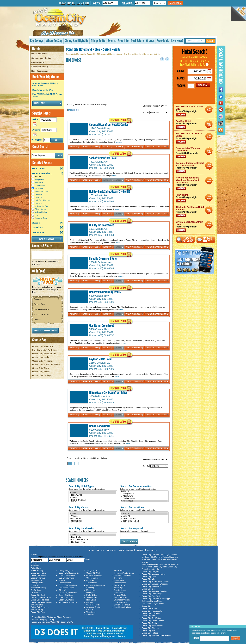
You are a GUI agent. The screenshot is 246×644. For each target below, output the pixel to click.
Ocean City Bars (149, 616)
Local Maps (119, 580)
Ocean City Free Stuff (43, 346)
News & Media (120, 595)
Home (91, 550)
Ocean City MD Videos (151, 586)
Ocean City (55, 622)
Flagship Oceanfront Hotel (103, 258)
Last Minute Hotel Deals (41, 597)
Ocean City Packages (42, 375)
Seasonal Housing (39, 67)
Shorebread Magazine (68, 602)
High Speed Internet (42, 200)
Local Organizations (122, 607)
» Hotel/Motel (93, 495)
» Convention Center (93, 540)
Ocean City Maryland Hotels (154, 574)
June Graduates (121, 602)
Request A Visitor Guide (124, 573)
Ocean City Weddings (68, 585)
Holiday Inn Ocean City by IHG (105, 292)
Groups (150, 41)
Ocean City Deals (40, 357)
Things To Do (98, 41)
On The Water (92, 578)
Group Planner (65, 583)
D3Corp (50, 617)
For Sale (90, 602)
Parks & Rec (92, 595)
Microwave (39, 182)
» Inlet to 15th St (144, 519)
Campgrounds (38, 62)
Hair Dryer (39, 194)
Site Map (140, 550)
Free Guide (163, 41)
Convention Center (66, 588)
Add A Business (126, 550)
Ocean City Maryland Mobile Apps (156, 599)
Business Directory (122, 600)
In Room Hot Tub (41, 206)
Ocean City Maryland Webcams (155, 584)
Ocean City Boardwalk (96, 585)
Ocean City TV (153, 569)
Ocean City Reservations (44, 354)
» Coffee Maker (144, 498)
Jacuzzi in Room (41, 218)
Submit (235, 638)
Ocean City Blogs (40, 368)
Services (90, 615)
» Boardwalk (93, 537)
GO (203, 85)
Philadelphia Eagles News (153, 604)
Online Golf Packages (40, 607)
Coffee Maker (40, 186)
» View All (93, 516)
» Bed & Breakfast (93, 500)
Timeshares (91, 612)
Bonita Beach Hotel (100, 426)
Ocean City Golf (93, 573)
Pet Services (119, 585)
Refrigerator (39, 180)
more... (119, 142)
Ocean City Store (38, 612)
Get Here (118, 578)
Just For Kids (92, 597)
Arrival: (97, 3)
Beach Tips (119, 588)
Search (210, 41)
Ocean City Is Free (159, 559)
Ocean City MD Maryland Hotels (101, 54)
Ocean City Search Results (129, 54)
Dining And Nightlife (76, 41)
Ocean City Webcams (42, 361)
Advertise (111, 550)
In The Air (90, 580)
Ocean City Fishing (94, 575)
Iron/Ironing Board (42, 191)
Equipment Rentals (122, 605)
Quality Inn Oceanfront (102, 325)
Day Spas (90, 593)
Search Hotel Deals (150, 564)
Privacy (100, 550)
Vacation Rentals (38, 578)
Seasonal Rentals (94, 607)
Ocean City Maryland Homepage (156, 555)
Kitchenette (39, 188)
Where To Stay (54, 41)
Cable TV (38, 197)
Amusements (92, 583)
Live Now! (177, 41)
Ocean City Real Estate (152, 618)
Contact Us (152, 550)
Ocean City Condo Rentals (153, 621)
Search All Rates (185, 240)
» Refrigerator (144, 493)
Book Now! (181, 115)
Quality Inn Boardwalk (102, 225)
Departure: (128, 3)
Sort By (155, 113)
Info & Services (120, 597)
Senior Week (36, 585)
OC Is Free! (36, 593)
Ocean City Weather (123, 575)
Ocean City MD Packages (153, 594)
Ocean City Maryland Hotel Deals (209, 109)
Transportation (120, 583)
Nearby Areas (120, 590)
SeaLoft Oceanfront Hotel (103, 158)
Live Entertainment (66, 578)
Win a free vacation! (167, 564)
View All (36, 177)
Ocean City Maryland (75, 54)
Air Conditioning (41, 212)
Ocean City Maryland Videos (46, 364)
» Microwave (144, 496)
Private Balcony (41, 209)
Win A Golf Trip (37, 610)
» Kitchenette (144, 501)
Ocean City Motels (39, 575)
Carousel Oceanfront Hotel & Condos (109, 125)
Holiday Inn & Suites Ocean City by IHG (110, 191)
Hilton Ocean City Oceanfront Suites (108, 393)
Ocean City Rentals (150, 623)
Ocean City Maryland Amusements (156, 635)
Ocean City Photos (66, 600)
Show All (93, 493)
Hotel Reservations (40, 71)
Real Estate (137, 41)
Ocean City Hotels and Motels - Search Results (93, 49)
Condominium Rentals (41, 58)
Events (112, 41)
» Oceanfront (93, 519)
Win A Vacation (37, 605)
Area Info (123, 41)
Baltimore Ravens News (152, 601)
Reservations (36, 580)
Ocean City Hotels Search (74, 3)
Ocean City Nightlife (67, 575)
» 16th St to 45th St (144, 521)
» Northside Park (93, 542)
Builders (90, 610)
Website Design (38, 620)
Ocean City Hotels (41, 372)
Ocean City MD (67, 622)
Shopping (90, 588)
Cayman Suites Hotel (100, 359)
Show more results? (155, 106)
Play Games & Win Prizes (45, 350)
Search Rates (175, 3)
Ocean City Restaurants (69, 573)
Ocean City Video (66, 597)
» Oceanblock (93, 521)
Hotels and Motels (39, 54)
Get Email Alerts (206, 240)
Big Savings (37, 41)
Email (196, 638)
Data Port (38, 203)
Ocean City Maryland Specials (154, 591)
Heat (37, 215)
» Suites (93, 498)
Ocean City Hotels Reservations (155, 581)
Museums (90, 590)
